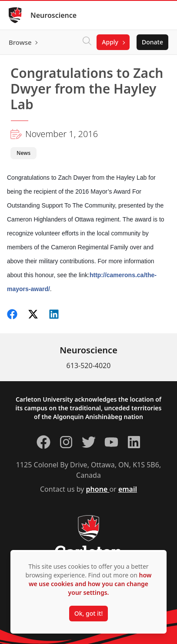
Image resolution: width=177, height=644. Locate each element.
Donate (152, 42)
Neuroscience (53, 15)
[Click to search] (87, 42)
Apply (110, 42)
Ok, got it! (88, 613)
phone (98, 489)
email (128, 489)
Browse (20, 42)
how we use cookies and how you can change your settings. (90, 584)
